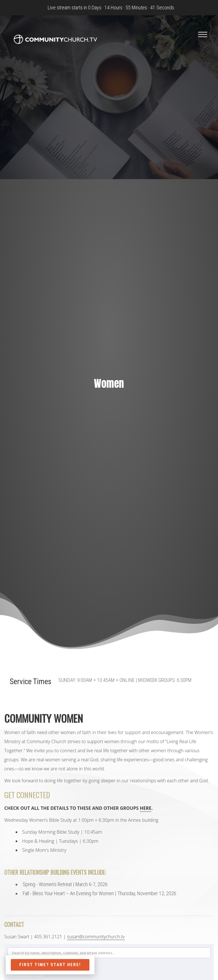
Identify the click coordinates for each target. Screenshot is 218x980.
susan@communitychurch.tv (96, 937)
